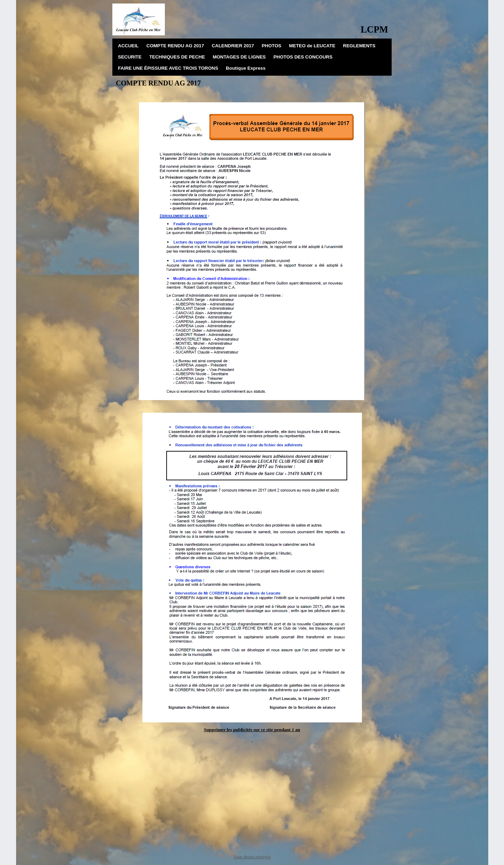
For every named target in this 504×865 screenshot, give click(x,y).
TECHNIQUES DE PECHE (177, 57)
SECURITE (130, 57)
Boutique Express (246, 68)
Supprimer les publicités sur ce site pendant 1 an (252, 730)
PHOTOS (272, 46)
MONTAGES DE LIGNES (239, 57)
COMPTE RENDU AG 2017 (175, 46)
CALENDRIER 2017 (233, 46)
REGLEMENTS (359, 46)
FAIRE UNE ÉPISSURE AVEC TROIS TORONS (168, 68)
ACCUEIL (128, 46)
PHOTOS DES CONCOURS (303, 57)
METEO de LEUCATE (312, 46)
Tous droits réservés (252, 857)
